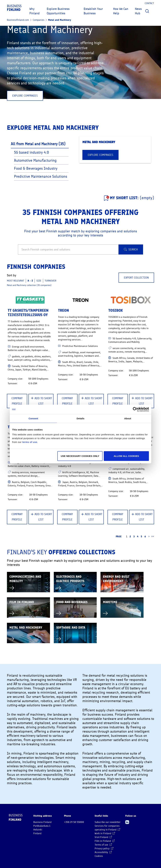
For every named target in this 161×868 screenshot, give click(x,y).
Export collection (136, 278)
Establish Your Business (93, 11)
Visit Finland (103, 837)
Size (39, 281)
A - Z (30, 281)
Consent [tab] (33, 418)
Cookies (99, 856)
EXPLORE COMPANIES (25, 96)
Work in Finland (105, 833)
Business (14, 8)
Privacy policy (104, 849)
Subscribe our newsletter (108, 822)
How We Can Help (121, 11)
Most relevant (16, 281)
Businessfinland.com (18, 20)
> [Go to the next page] (149, 537)
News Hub (138, 11)
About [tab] (128, 418)
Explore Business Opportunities (58, 11)
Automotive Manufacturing (36, 160)
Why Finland (35, 11)
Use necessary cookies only (80, 456)
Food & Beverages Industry (36, 168)
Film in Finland (105, 841)
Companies (39, 20)
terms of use (30, 442)
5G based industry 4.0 (32, 152)
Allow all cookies (126, 456)
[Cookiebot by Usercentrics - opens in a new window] (135, 409)
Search (131, 249)
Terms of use (103, 845)
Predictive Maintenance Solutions (41, 176)
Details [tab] (80, 418)
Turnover (50, 281)
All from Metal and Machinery (38, 144)
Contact (149, 3)
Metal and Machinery (60, 20)
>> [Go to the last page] (153, 537)
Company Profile (17, 401)
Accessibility (103, 852)
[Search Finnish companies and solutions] (68, 249)
